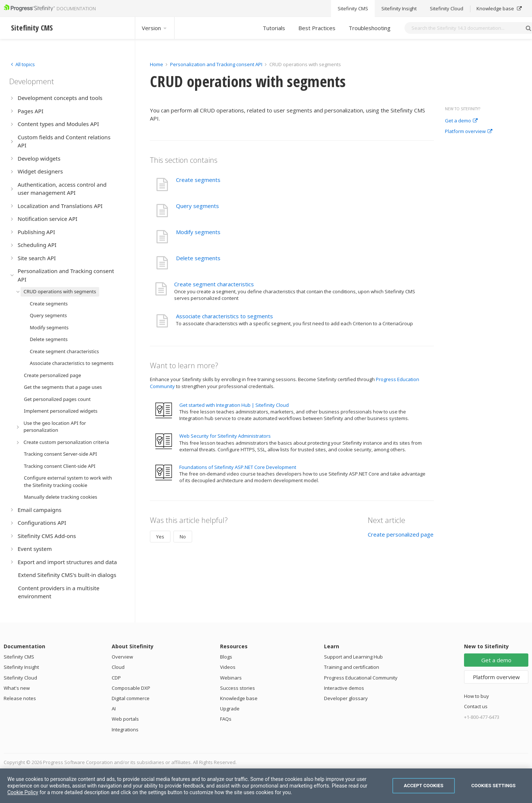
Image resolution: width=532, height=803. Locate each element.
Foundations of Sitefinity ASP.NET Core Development (238, 467)
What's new (17, 688)
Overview (122, 657)
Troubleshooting (370, 28)
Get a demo (461, 121)
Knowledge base (239, 698)
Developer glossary (346, 698)
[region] (266, 786)
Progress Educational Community (361, 678)
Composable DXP (131, 688)
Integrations (125, 729)
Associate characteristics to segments (224, 316)
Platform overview (469, 132)
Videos (228, 667)
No (183, 537)
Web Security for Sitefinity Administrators (225, 436)
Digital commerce (131, 698)
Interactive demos (344, 688)
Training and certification (352, 667)
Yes (160, 537)
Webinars (231, 678)
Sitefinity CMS (19, 657)
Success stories (238, 688)
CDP (116, 678)
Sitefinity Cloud (20, 678)
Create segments (198, 180)
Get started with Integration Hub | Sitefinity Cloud (234, 405)
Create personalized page (401, 534)
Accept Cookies (424, 786)
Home (157, 64)
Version (155, 28)
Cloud (118, 667)
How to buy (477, 696)
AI (114, 709)
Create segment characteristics (214, 284)
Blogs (226, 657)
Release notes (20, 698)
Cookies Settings (494, 786)
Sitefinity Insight (21, 667)
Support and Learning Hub (353, 657)
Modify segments (198, 232)
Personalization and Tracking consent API (216, 64)
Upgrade (230, 709)
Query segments (197, 206)
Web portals (125, 719)
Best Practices (317, 28)
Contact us (476, 706)
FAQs (226, 719)
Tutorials (274, 28)
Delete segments (198, 258)
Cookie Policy (23, 792)
